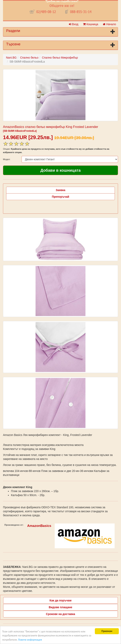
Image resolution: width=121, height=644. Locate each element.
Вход (74, 24)
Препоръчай (61, 197)
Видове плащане (60, 607)
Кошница (91, 24)
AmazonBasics (39, 526)
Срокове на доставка (60, 614)
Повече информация (30, 640)
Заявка (60, 190)
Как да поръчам (60, 600)
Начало (109, 24)
